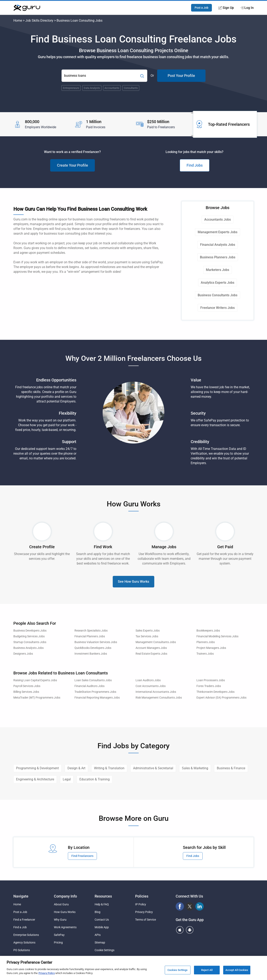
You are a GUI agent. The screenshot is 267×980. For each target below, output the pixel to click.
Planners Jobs (206, 642)
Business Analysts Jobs (28, 648)
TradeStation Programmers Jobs (95, 692)
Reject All (207, 970)
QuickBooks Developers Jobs (93, 648)
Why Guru (60, 920)
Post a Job (201, 8)
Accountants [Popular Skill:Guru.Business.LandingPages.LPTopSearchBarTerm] (112, 88)
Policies (142, 896)
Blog (98, 912)
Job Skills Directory (39, 21)
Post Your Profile (181, 76)
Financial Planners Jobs (90, 636)
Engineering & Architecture (35, 779)
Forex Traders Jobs (209, 686)
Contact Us (102, 920)
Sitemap (100, 942)
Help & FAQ (102, 904)
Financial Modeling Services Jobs (217, 636)
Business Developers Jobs (30, 631)
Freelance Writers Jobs (218, 308)
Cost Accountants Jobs (151, 686)
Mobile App (102, 927)
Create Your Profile (73, 165)
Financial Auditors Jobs (89, 686)
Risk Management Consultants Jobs (159, 698)
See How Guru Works (133, 582)
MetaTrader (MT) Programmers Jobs (37, 698)
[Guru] (27, 8)
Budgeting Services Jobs (29, 636)
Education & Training (95, 779)
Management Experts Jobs (218, 232)
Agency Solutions (24, 942)
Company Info (65, 896)
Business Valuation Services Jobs (96, 642)
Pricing (58, 942)
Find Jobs (195, 165)
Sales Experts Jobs (148, 631)
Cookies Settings (178, 970)
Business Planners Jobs (218, 257)
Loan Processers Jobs (211, 680)
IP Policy (141, 904)
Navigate (21, 896)
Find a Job (20, 927)
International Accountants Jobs (156, 692)
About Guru (61, 904)
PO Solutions (22, 950)
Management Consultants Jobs (156, 642)
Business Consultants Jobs (218, 295)
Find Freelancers (82, 856)
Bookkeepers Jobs (208, 631)
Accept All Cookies (237, 970)
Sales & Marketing (195, 768)
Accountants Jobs (218, 219)
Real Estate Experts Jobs (151, 654)
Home (18, 21)
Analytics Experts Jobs (218, 283)
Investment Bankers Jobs (91, 654)
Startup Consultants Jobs (30, 642)
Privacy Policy (144, 912)
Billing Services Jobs (26, 692)
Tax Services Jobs (147, 636)
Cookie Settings (104, 950)
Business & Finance (231, 768)
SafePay (59, 935)
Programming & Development (37, 768)
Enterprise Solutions (26, 935)
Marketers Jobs (218, 270)
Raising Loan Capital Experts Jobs (35, 680)
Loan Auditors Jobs (148, 680)
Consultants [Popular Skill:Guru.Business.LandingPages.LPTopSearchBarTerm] (131, 88)
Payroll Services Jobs (27, 686)
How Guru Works (65, 912)
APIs (98, 935)
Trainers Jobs (205, 654)
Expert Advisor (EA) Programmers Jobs (221, 698)
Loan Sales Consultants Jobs (93, 680)
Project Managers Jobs (211, 648)
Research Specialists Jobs (91, 631)
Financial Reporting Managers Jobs (97, 698)
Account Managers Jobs (151, 648)
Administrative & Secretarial (153, 768)
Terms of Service (146, 920)
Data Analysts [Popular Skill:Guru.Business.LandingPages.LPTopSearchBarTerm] (92, 88)
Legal (67, 779)
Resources (103, 896)
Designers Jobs (23, 654)
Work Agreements (65, 927)
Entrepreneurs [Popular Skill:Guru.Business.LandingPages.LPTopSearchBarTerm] (71, 88)
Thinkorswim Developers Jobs (215, 692)
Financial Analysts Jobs (218, 245)
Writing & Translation (109, 768)
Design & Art (76, 768)
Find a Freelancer (24, 920)
